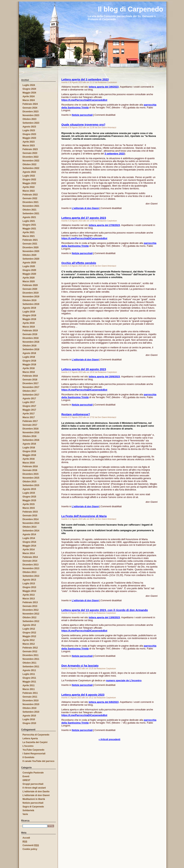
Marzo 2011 (29, 689)
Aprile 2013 (29, 595)
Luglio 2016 (29, 448)
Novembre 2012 (31, 614)
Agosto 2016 (29, 444)
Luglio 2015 (29, 493)
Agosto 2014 (29, 534)
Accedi (26, 838)
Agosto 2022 (29, 172)
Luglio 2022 (29, 176)
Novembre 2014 (31, 523)
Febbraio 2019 (30, 331)
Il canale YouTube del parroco (39, 761)
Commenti (31, 845)
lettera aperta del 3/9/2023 (104, 87)
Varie (25, 814)
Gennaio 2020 (30, 289)
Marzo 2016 (29, 463)
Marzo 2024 (29, 100)
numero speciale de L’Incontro (124, 680)
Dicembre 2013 (31, 565)
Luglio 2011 (29, 674)
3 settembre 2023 (115, 154)
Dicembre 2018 (31, 338)
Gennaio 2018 (30, 380)
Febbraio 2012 (30, 648)
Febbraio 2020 (30, 285)
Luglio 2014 (29, 538)
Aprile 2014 (29, 550)
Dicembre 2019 (31, 293)
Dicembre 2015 (31, 474)
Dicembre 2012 (31, 610)
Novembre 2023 (31, 115)
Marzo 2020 (29, 281)
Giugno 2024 (29, 89)
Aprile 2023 (29, 142)
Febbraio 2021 (30, 240)
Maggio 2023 (29, 138)
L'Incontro (28, 746)
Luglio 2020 (29, 266)
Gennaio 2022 (30, 198)
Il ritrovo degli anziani (34, 788)
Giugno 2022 (29, 180)
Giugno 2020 (29, 270)
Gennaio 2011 (30, 697)
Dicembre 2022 (31, 157)
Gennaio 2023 (30, 153)
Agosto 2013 (29, 580)
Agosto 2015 (29, 489)
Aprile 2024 (29, 96)
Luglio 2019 (29, 312)
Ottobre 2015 (30, 482)
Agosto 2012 (29, 625)
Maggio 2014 (29, 546)
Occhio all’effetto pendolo (79, 263)
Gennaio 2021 (30, 244)
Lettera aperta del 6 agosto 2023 (83, 695)
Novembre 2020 (31, 251)
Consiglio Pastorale (33, 773)
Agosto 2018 (29, 353)
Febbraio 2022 (30, 195)
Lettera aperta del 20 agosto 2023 (84, 369)
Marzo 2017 (29, 417)
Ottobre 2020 (30, 255)
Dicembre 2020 (31, 247)
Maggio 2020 (29, 274)
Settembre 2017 (31, 395)
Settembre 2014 (31, 531)
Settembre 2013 (31, 576)
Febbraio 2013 (30, 602)
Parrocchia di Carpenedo (36, 735)
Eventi (26, 776)
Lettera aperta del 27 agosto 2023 (84, 218)
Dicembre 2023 (31, 112)
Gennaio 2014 (30, 561)
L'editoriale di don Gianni (85, 208)
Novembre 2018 (31, 342)
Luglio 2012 (29, 629)
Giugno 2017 (29, 406)
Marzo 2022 (29, 191)
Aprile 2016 (29, 459)
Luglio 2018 (29, 357)
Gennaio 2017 (30, 425)
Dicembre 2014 (31, 519)
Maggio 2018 (29, 365)
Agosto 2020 (29, 263)
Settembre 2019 (31, 304)
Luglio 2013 (29, 584)
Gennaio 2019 (30, 334)
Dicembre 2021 (31, 202)
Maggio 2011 (29, 682)
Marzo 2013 (29, 599)
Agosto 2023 (29, 127)
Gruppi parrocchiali (33, 784)
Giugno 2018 (29, 361)
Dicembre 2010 (31, 701)
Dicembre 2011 (31, 655)
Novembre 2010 (31, 704)
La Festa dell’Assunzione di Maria (84, 516)
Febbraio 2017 (30, 421)
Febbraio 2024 (30, 104)
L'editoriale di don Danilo (36, 792)
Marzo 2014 (29, 553)
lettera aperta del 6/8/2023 (104, 702)
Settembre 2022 (31, 168)
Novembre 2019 (31, 297)
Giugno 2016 (29, 451)
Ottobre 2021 (30, 210)
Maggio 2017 (29, 410)
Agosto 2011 (29, 670)
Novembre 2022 (31, 161)
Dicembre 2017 (31, 383)
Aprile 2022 (29, 187)
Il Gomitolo (29, 757)
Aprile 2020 (29, 278)
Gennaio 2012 (30, 651)
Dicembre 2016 (31, 429)
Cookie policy (30, 849)
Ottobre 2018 (30, 346)
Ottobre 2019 (30, 300)
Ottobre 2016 (30, 436)
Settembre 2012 (31, 621)
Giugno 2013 (29, 587)
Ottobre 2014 (30, 527)
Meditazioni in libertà (34, 799)
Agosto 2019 (29, 308)
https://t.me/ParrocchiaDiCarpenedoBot (84, 100)
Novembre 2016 (31, 432)
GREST (26, 780)
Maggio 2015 (29, 500)
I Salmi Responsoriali (34, 754)
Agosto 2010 (29, 716)
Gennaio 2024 (30, 108)
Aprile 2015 (29, 504)
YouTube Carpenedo (34, 750)
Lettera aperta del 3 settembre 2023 (85, 79)
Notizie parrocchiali (82, 115)
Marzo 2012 (29, 644)
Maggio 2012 (29, 636)
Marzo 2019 (29, 327)
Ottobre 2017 (30, 391)
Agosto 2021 (29, 217)
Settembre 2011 (31, 667)
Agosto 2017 (29, 399)
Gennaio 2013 (30, 606)
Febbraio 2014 (30, 557)
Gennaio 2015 (30, 516)
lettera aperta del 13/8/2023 (104, 617)
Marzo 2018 (29, 372)
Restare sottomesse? (76, 414)
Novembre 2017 (31, 387)
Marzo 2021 (29, 236)
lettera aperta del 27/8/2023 (104, 225)
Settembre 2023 (31, 123)
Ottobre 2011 (30, 663)
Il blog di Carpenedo (15, 4)
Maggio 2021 (29, 229)
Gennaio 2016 (30, 470)
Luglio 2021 (29, 221)
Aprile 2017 (29, 414)
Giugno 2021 (29, 225)
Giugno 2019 (29, 315)
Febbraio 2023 (30, 149)
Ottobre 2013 (30, 572)
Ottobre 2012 (30, 617)
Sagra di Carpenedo (33, 807)
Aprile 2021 (29, 232)
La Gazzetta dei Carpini (35, 742)
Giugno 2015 (29, 497)
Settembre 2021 (31, 214)
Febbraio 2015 (30, 512)
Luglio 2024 (29, 85)
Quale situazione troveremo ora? (83, 124)
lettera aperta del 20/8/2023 (104, 377)
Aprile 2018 (29, 368)
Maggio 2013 (29, 591)
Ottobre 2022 (30, 164)
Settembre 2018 (31, 349)
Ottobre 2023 (30, 119)
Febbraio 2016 (30, 466)
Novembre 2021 (31, 206)
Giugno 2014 (29, 542)
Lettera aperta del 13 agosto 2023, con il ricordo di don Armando (105, 610)
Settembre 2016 (31, 440)
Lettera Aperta (30, 738)
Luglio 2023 (29, 130)
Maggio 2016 (29, 455)
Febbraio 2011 (30, 693)
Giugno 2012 (29, 633)
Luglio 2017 (29, 402)
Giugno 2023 (29, 134)
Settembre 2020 (31, 259)
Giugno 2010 (29, 723)
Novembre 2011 (31, 659)
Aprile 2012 (29, 640)
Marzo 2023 (29, 146)
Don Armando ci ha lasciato (80, 666)
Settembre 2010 (31, 712)
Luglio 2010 (29, 719)
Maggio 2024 (29, 93)
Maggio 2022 (29, 183)
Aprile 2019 (29, 323)
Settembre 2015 (31, 485)
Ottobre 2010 (30, 708)
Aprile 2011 (29, 685)
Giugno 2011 (29, 678)
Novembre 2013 (31, 568)
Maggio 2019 (29, 319)
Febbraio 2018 (30, 376)
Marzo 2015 (29, 508)
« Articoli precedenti (109, 739)
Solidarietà (28, 810)
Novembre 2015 (31, 478)
